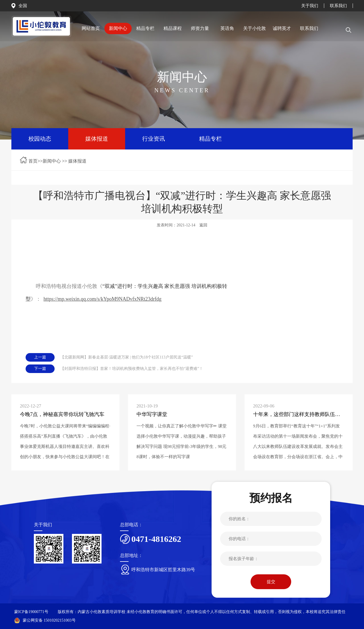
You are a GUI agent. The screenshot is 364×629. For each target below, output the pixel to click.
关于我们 (310, 6)
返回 (203, 225)
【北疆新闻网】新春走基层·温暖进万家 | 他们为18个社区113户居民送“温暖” (127, 357)
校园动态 (40, 139)
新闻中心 (52, 161)
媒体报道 (97, 139)
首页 (33, 161)
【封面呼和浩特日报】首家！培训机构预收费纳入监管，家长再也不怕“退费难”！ (132, 369)
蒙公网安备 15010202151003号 (45, 620)
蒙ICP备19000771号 (31, 612)
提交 (271, 582)
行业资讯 (154, 139)
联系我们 (338, 6)
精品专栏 (210, 139)
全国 (23, 6)
